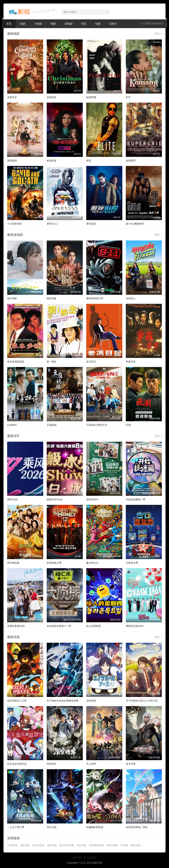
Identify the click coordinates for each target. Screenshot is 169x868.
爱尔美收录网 (67, 845)
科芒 (128, 97)
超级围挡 (131, 161)
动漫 (98, 24)
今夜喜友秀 (132, 563)
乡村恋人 (131, 298)
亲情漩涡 (12, 161)
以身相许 (12, 425)
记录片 (113, 24)
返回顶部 (92, 858)
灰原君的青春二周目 (137, 827)
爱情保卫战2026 (135, 626)
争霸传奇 (131, 362)
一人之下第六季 (16, 827)
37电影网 (12, 845)
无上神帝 (91, 764)
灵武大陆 (52, 827)
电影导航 (52, 845)
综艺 (84, 24)
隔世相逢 (52, 298)
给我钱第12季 (54, 563)
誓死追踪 (91, 224)
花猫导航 (25, 845)
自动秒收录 (38, 845)
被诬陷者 (52, 161)
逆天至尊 (131, 764)
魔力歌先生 (92, 563)
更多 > (158, 34)
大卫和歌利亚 (14, 224)
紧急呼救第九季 (95, 298)
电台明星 (12, 298)
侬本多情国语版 (16, 362)
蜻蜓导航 (136, 845)
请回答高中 (92, 499)
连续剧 (69, 24)
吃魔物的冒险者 (95, 827)
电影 (53, 24)
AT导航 (124, 845)
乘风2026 (12, 499)
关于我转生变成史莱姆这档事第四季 (66, 701)
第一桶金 (52, 362)
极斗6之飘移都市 (135, 224)
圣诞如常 (52, 97)
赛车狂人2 (52, 224)
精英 (89, 161)
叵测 (128, 425)
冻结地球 (91, 701)
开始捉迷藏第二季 (136, 499)
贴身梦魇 (91, 97)
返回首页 (78, 858)
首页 (9, 24)
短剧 (23, 24)
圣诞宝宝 (12, 97)
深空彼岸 (52, 764)
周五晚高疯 (13, 563)
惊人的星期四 (94, 626)
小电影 (38, 24)
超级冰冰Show (55, 499)
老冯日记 (91, 362)
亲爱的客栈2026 (16, 626)
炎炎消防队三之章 (17, 701)
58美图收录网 (97, 845)
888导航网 (112, 845)
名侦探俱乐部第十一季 (59, 626)
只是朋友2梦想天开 (97, 425)
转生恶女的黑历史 (17, 764)
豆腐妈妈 (52, 425)
